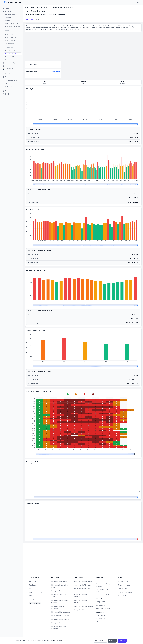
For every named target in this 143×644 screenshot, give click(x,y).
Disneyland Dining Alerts (60, 581)
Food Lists (33, 585)
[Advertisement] (83, 47)
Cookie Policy (58, 640)
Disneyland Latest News (60, 623)
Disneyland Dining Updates (61, 612)
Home (27, 7)
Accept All (122, 640)
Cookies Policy (123, 589)
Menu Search (101, 605)
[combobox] (43, 64)
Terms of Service (124, 585)
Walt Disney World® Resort (39, 7)
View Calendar (56, 72)
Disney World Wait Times (82, 585)
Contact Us (33, 600)
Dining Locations (101, 602)
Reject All (112, 640)
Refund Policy (123, 596)
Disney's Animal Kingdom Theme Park (63, 7)
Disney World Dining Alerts (83, 581)
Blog (31, 589)
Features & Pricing (35, 592)
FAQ (31, 596)
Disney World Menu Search (83, 606)
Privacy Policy (123, 581)
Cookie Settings (100, 640)
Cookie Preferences (125, 592)
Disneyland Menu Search (60, 616)
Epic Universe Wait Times (105, 595)
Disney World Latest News (83, 610)
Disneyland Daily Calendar (60, 619)
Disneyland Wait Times (59, 591)
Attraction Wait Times (103, 608)
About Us (33, 581)
